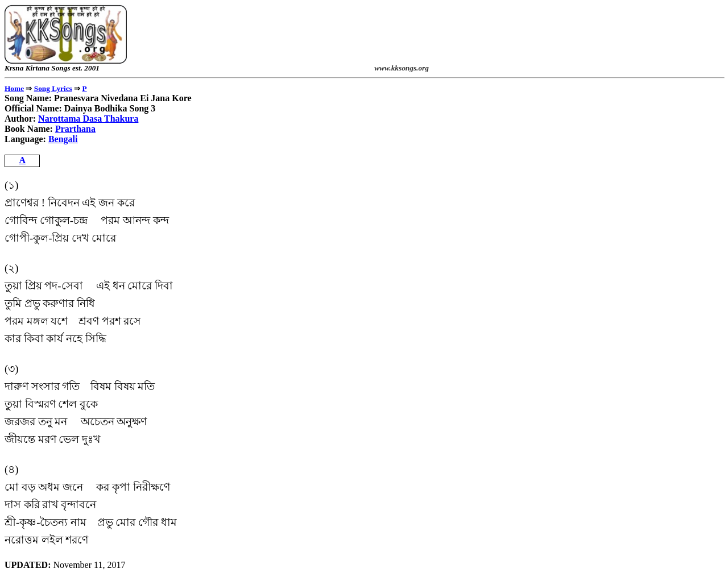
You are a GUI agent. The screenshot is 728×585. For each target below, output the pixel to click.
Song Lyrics (53, 88)
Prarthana (75, 129)
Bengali (63, 139)
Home (14, 88)
